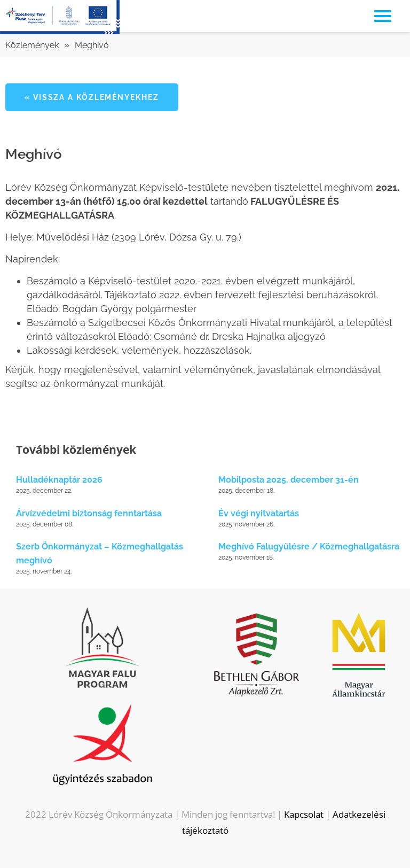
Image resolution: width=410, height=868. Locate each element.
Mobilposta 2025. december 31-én (289, 480)
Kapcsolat (304, 814)
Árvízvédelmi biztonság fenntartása (89, 513)
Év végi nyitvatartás (259, 513)
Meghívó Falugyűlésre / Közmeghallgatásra (309, 547)
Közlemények (32, 45)
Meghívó (92, 45)
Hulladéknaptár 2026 (59, 480)
